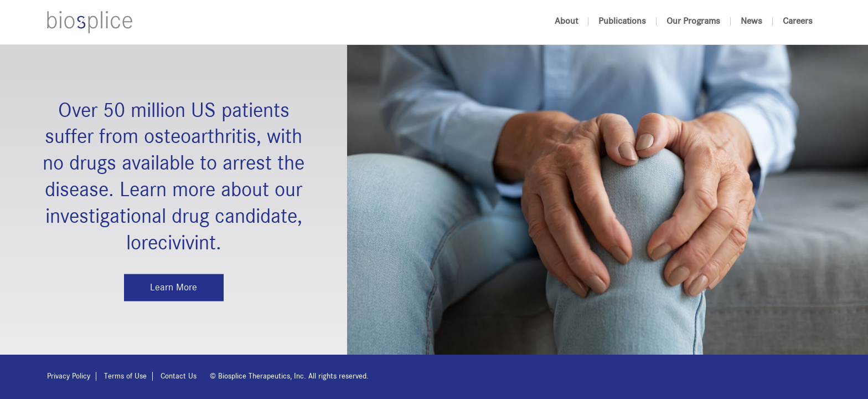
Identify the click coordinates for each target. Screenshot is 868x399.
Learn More (174, 287)
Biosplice (90, 22)
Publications (622, 21)
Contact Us (179, 376)
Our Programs (693, 21)
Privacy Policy (69, 376)
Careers (798, 21)
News (751, 21)
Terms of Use (125, 376)
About (566, 21)
